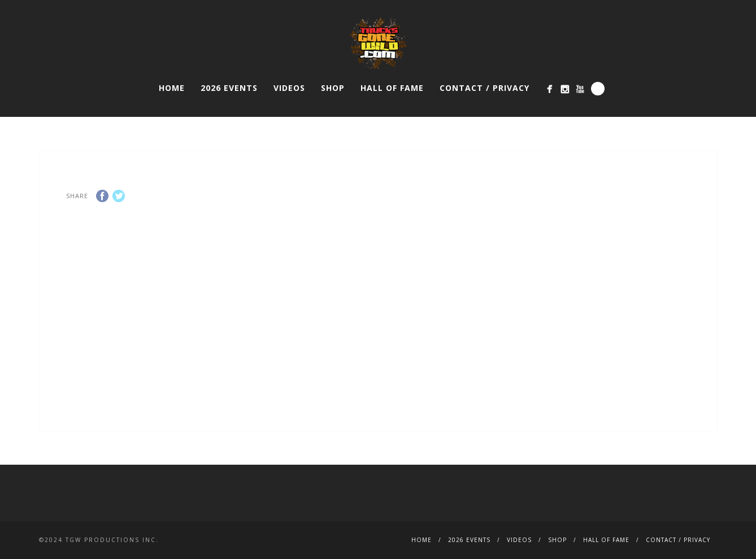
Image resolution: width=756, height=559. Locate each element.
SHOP (333, 88)
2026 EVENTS (229, 88)
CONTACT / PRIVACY (485, 88)
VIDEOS (289, 88)
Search (598, 89)
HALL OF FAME (392, 88)
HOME (172, 88)
